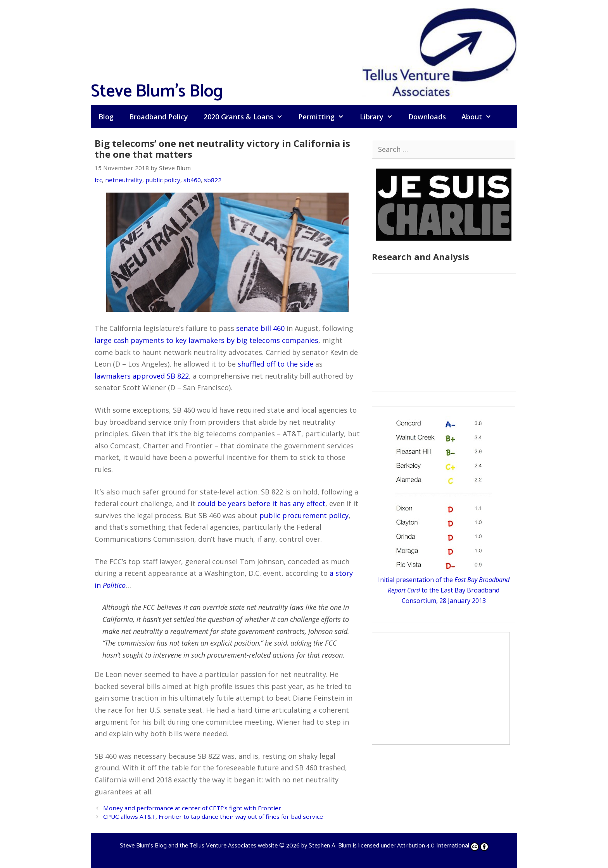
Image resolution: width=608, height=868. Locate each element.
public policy (163, 180)
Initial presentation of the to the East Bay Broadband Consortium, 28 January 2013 (444, 590)
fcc (98, 180)
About (480, 117)
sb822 (213, 180)
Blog (106, 117)
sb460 (192, 180)
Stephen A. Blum (330, 846)
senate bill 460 (260, 328)
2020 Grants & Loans (247, 117)
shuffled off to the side (275, 364)
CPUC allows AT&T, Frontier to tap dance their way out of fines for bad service (213, 816)
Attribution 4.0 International (443, 846)
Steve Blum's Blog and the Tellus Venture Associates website (199, 846)
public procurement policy (304, 515)
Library (380, 117)
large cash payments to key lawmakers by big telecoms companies (206, 340)
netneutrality (124, 180)
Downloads (427, 117)
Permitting (325, 117)
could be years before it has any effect (261, 503)
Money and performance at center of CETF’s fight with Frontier (192, 808)
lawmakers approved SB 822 (142, 376)
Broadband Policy (159, 117)
